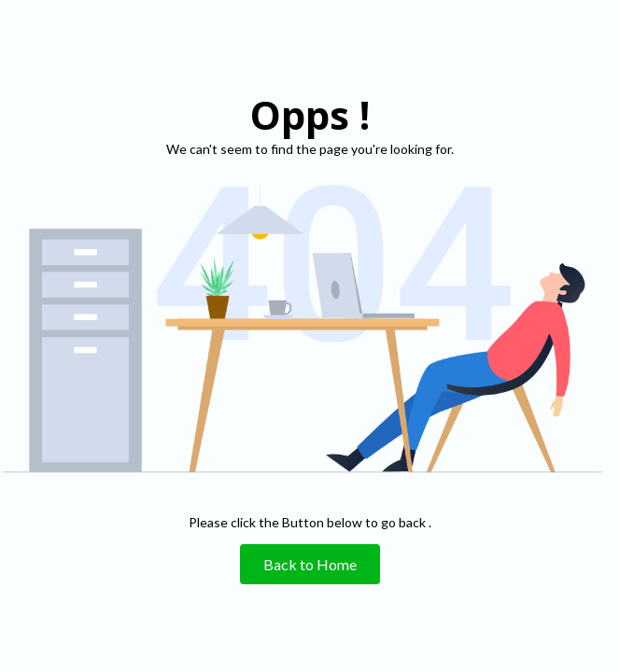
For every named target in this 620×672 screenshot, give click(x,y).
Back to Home (310, 564)
